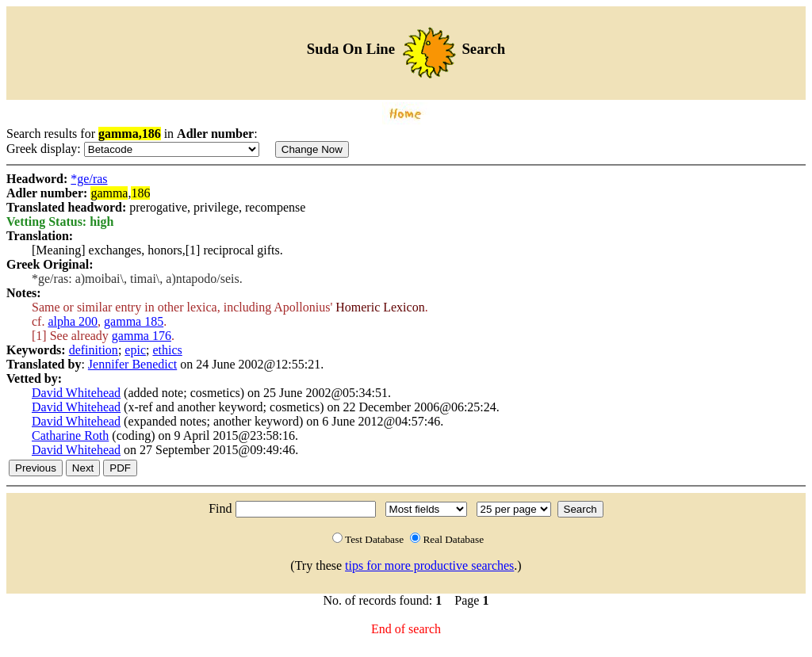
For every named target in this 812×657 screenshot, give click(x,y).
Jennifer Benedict (132, 364)
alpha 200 (73, 321)
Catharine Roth (70, 435)
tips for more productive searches (429, 565)
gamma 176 (142, 336)
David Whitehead (76, 393)
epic (135, 350)
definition (94, 350)
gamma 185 (134, 321)
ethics (167, 350)
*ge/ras (89, 179)
